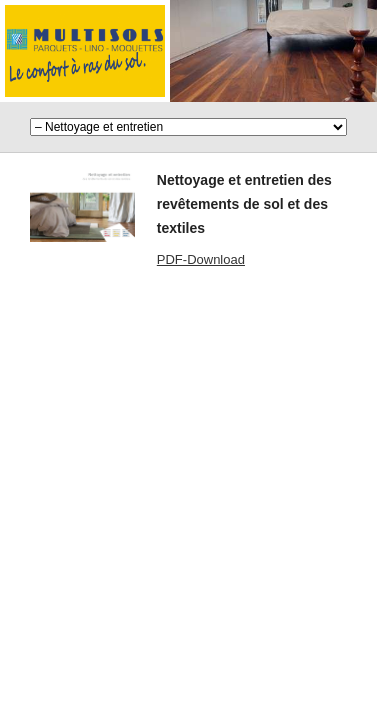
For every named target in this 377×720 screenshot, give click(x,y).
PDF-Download (201, 259)
